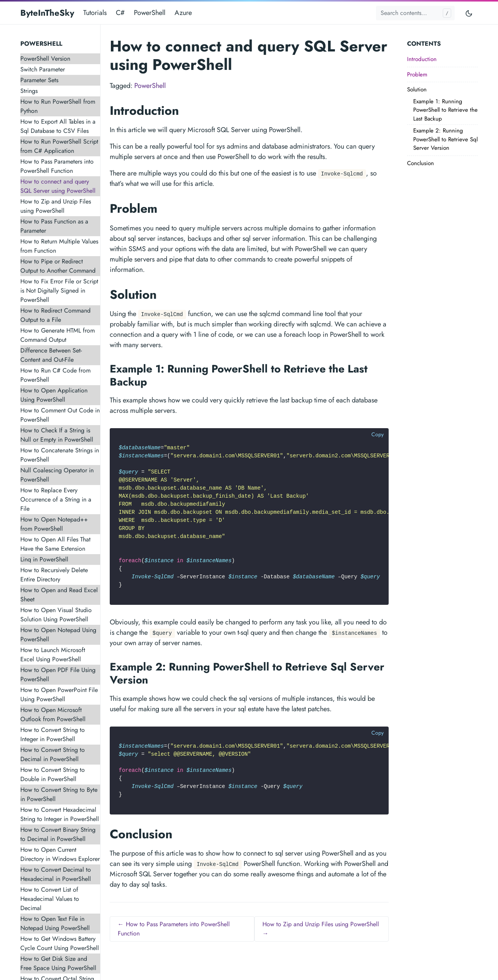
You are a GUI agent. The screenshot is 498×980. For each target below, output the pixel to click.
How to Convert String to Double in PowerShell (53, 774)
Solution (417, 89)
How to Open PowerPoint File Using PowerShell (59, 694)
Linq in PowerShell (44, 559)
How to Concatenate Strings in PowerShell (60, 455)
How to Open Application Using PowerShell (54, 395)
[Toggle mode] (469, 13)
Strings (29, 91)
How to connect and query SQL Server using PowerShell (58, 186)
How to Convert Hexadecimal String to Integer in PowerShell (60, 814)
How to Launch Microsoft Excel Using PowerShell (53, 655)
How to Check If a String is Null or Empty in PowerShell (57, 435)
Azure (183, 13)
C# (120, 13)
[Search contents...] (415, 13)
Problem (417, 74)
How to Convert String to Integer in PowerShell (53, 734)
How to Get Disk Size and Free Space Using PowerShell (58, 963)
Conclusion (420, 163)
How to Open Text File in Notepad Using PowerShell (55, 923)
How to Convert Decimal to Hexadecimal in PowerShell (56, 874)
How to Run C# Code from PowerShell (55, 375)
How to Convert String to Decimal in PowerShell (53, 754)
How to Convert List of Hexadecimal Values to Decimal (50, 899)
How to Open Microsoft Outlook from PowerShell (53, 714)
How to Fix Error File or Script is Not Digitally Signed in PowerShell (59, 291)
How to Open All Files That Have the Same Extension (55, 544)
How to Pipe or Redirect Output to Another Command (58, 266)
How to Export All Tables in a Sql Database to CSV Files (58, 126)
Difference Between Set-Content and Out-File (51, 355)
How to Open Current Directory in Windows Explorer (60, 854)
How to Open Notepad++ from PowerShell (54, 524)
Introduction (422, 59)
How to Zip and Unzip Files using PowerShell (56, 206)
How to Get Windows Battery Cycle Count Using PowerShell (60, 943)
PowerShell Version (45, 59)
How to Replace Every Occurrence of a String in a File (56, 499)
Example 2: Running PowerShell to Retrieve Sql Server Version (445, 139)
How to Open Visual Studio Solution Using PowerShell (56, 615)
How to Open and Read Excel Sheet (59, 595)
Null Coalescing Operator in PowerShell (57, 475)
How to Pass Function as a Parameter (54, 226)
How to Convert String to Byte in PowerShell (59, 794)
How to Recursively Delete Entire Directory (54, 575)
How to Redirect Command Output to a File (55, 315)
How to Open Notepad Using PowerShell (58, 635)
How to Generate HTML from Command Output (58, 335)
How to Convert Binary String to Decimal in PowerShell (58, 834)
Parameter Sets (39, 80)
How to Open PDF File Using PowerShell (58, 675)
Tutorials (95, 13)
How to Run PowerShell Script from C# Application (59, 146)
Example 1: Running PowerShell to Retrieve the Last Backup (445, 110)
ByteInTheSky (47, 13)
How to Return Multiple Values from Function (59, 246)
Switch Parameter (43, 69)
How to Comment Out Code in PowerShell (60, 415)
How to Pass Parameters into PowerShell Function (57, 166)
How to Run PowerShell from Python (58, 106)
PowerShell (150, 13)
